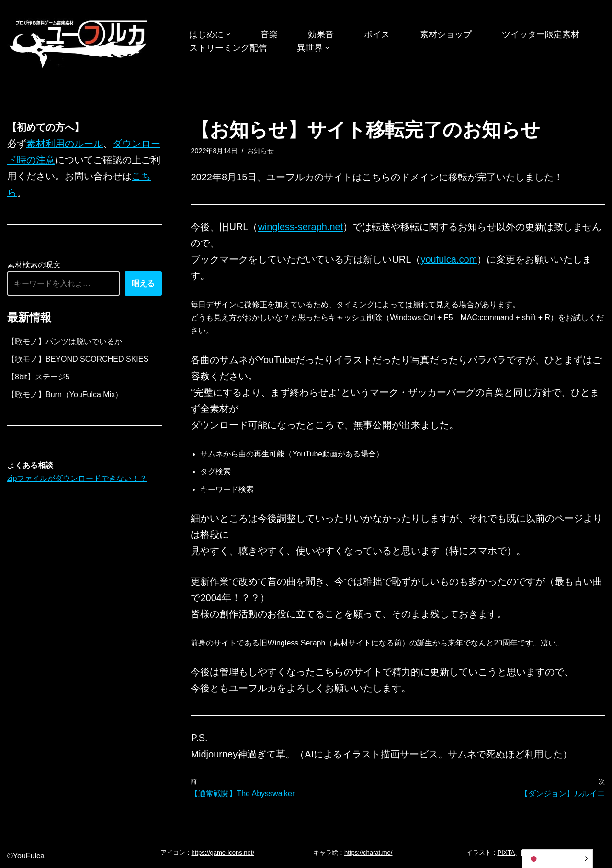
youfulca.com (449, 259)
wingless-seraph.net (300, 227)
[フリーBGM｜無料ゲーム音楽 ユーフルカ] (79, 42)
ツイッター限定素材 (541, 34)
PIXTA (506, 852)
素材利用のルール (65, 144)
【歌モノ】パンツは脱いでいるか (65, 341)
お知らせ (261, 151)
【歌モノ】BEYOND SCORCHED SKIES (78, 359)
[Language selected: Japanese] (557, 859)
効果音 (321, 34)
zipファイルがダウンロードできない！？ (77, 478)
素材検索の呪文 (34, 265)
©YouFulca (26, 856)
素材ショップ (446, 34)
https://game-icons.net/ (223, 852)
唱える (143, 284)
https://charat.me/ (368, 852)
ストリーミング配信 (228, 48)
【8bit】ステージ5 (39, 377)
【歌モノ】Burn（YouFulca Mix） (65, 395)
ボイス (377, 34)
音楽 (269, 34)
